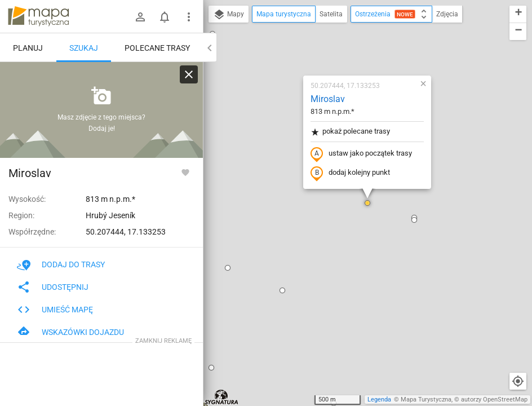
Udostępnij (53, 287)
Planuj (28, 48)
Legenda (379, 400)
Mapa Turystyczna (426, 400)
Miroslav (328, 99)
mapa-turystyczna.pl (38, 16)
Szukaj (84, 48)
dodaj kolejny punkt (350, 173)
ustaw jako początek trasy (361, 154)
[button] (211, 368)
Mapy (229, 15)
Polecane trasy (157, 48)
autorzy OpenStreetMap (494, 400)
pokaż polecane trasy (350, 132)
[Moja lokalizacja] (518, 381)
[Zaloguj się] (140, 17)
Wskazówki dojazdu (70, 332)
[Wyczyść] (189, 74)
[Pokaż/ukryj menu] (189, 17)
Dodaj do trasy (61, 264)
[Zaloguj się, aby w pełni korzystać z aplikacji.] (185, 172)
